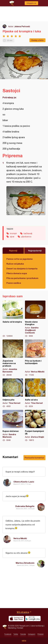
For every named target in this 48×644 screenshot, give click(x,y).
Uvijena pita (13, 393)
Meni (24, 641)
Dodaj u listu (37, 40)
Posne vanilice (14, 283)
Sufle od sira (35, 393)
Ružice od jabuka (15, 264)
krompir (13, 233)
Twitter (16, 634)
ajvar (12, 237)
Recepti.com (5, 627)
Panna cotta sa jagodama (19, 259)
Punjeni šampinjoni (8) (35, 426)
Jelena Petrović (22, 26)
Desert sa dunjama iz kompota (22, 268)
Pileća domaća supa (17, 273)
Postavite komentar (34, 458)
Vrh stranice (23, 612)
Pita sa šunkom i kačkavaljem (35, 358)
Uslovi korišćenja (37, 626)
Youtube (23, 634)
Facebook (8, 634)
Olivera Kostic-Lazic (24, 482)
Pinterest (41, 634)
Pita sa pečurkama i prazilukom (22, 278)
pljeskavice (26, 237)
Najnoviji (13, 251)
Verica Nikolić (20, 538)
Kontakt (20, 628)
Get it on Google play (33, 619)
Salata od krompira (13, 319)
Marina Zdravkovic (25, 563)
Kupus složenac (13, 426)
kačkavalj (28, 233)
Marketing (12, 628)
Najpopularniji (35, 251)
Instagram (32, 634)
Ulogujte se (31, 3)
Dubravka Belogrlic (25, 506)
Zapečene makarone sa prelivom (13, 358)
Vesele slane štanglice (35, 319)
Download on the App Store (16, 619)
